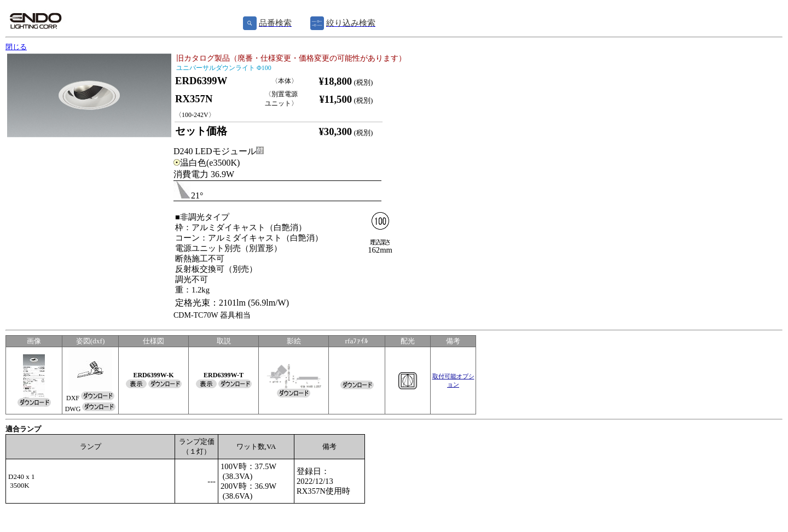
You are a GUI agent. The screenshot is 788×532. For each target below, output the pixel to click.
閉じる (16, 47)
